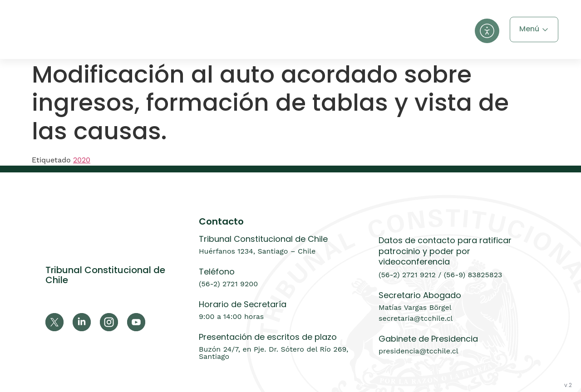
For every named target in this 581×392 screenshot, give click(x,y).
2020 (82, 160)
